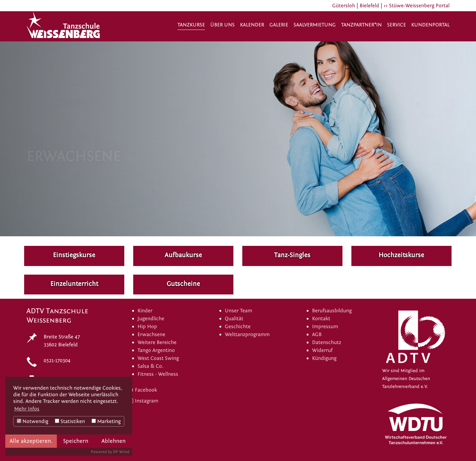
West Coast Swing (158, 358)
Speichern (76, 441)
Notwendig (33, 421)
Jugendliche (151, 319)
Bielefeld (369, 6)
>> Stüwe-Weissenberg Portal (417, 6)
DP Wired (121, 452)
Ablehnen (114, 441)
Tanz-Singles (292, 255)
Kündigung (324, 358)
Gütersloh (344, 6)
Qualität (234, 319)
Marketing (106, 421)
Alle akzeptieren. (31, 441)
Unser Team (238, 311)
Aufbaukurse (183, 255)
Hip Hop (147, 327)
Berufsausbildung (332, 311)
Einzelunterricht (74, 284)
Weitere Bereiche (157, 342)
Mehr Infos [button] (27, 409)
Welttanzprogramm (247, 334)
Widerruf (322, 350)
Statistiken (70, 421)
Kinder (145, 311)
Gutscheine (183, 284)
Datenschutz (327, 342)
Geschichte (238, 327)
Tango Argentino (156, 350)
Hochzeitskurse (401, 255)
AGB (317, 334)
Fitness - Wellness (158, 374)
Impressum (325, 327)
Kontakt (321, 319)
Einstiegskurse (74, 255)
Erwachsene (151, 334)
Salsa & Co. (150, 366)
